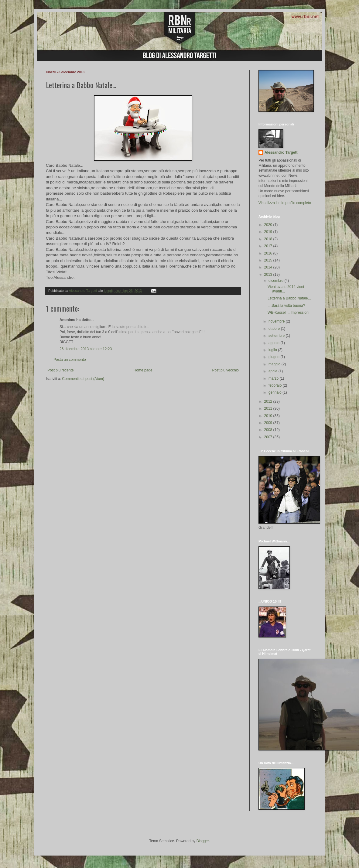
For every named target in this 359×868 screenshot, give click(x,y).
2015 (269, 260)
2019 (269, 232)
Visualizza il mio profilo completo (285, 203)
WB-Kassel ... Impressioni (288, 313)
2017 (269, 246)
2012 (269, 402)
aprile (274, 371)
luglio (273, 350)
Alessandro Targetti (282, 152)
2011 (269, 408)
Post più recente (61, 370)
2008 (269, 430)
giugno (274, 357)
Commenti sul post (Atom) (83, 379)
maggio (275, 364)
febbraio (276, 385)
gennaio (275, 392)
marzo (274, 378)
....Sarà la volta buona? (286, 306)
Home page (143, 370)
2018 (269, 239)
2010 (269, 416)
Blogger (203, 841)
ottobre (275, 329)
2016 (269, 253)
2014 (269, 267)
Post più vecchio (226, 370)
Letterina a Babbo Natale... (289, 298)
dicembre (277, 281)
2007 (269, 437)
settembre (277, 336)
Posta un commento (70, 360)
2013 (269, 275)
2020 (269, 225)
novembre (277, 321)
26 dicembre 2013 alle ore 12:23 (86, 349)
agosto (274, 343)
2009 (269, 423)
